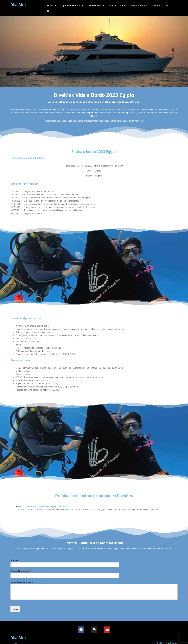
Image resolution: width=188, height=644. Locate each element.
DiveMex (18, 638)
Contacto (157, 6)
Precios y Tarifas (118, 6)
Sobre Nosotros (139, 6)
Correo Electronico (21, 571)
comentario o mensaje (22, 582)
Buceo (52, 6)
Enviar (15, 609)
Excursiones (96, 6)
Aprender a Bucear (73, 6)
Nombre (15, 560)
